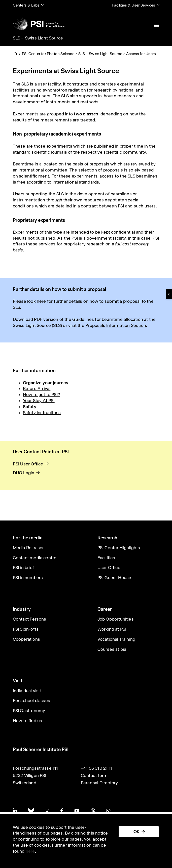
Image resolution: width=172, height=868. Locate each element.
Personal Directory (99, 783)
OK (136, 832)
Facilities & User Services (133, 5)
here (30, 851)
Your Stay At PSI (39, 401)
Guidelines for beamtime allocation (108, 319)
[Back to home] (39, 24)
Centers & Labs (26, 5)
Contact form (94, 775)
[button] (169, 294)
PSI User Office (28, 464)
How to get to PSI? (42, 395)
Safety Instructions (42, 413)
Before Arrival (37, 388)
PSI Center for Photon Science (48, 54)
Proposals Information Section (116, 325)
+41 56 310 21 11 (97, 768)
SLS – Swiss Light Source (38, 38)
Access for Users (141, 54)
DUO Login (24, 473)
